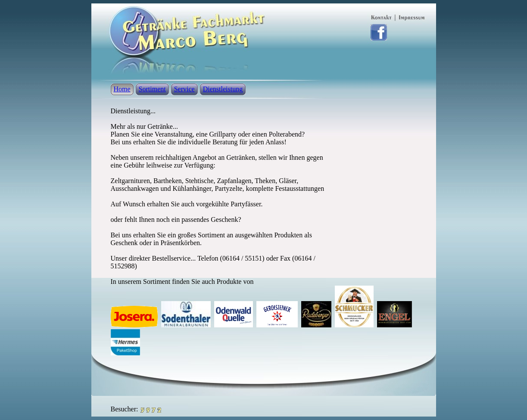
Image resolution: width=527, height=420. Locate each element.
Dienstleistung (223, 89)
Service (184, 89)
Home (122, 89)
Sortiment (152, 89)
